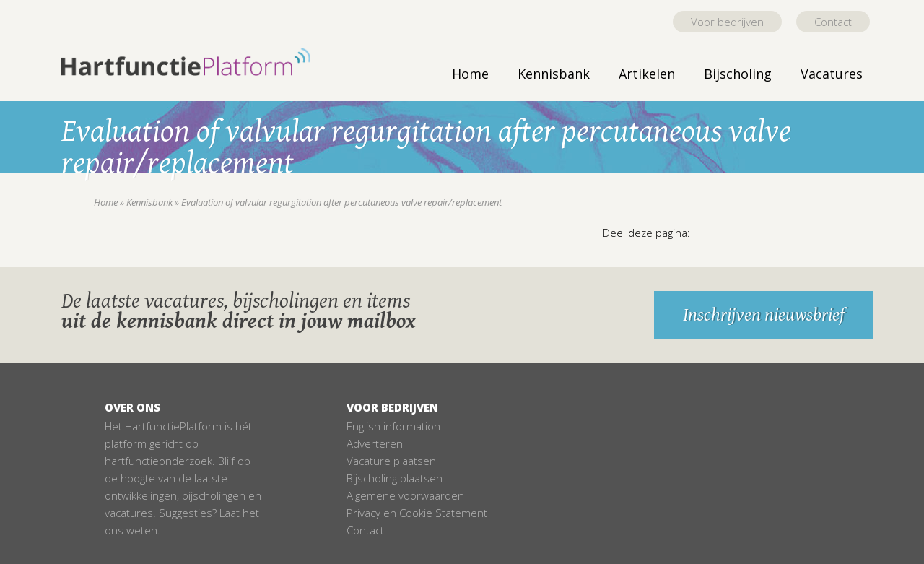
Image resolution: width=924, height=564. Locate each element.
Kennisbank (554, 74)
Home (470, 74)
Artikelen (647, 74)
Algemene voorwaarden (405, 495)
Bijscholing (738, 74)
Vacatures (832, 74)
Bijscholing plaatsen (395, 478)
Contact (833, 22)
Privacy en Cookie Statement (417, 513)
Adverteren (375, 443)
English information (393, 426)
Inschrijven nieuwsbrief (764, 315)
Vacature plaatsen (391, 461)
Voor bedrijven (727, 22)
